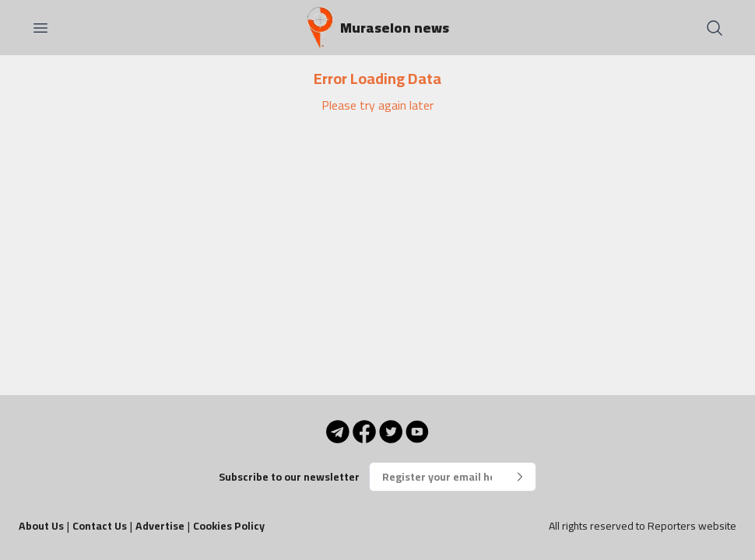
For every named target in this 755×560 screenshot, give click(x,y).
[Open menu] (40, 28)
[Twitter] (391, 432)
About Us (41, 526)
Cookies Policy (229, 526)
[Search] (715, 28)
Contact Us (100, 526)
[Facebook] (364, 432)
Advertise (160, 526)
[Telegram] (338, 432)
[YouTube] (417, 432)
